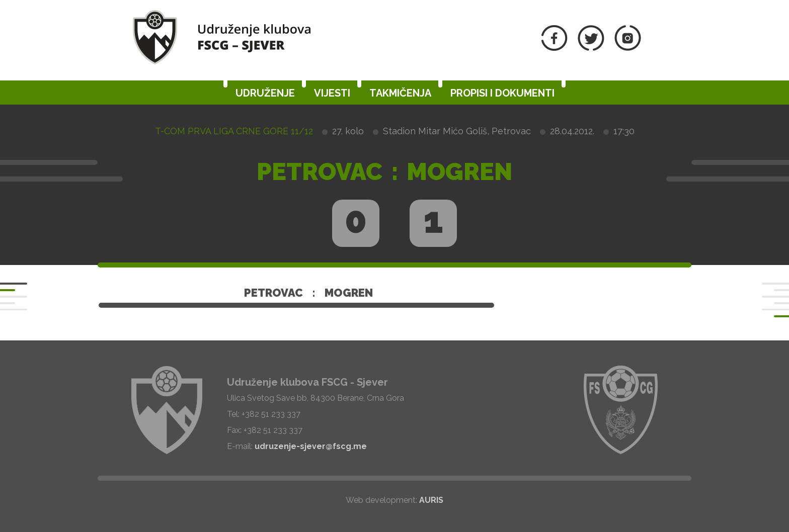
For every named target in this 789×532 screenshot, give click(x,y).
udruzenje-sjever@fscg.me (311, 446)
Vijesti (332, 93)
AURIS (431, 500)
